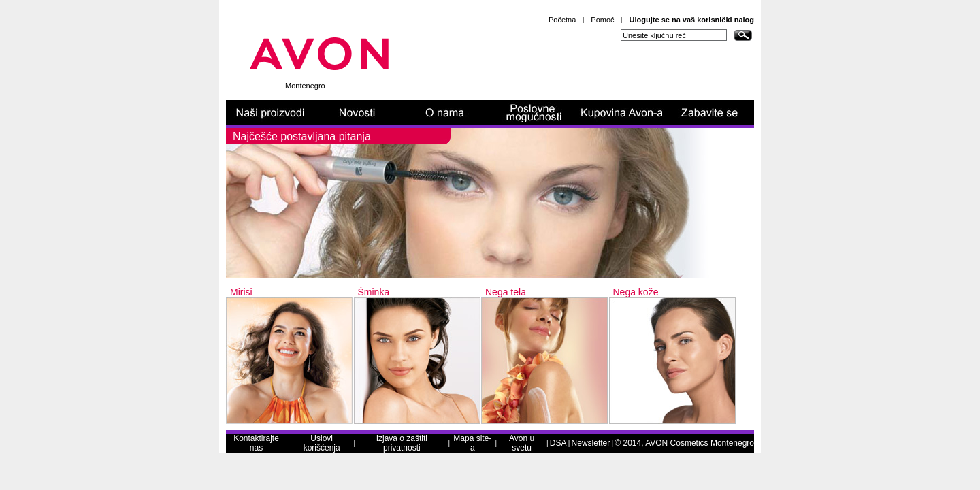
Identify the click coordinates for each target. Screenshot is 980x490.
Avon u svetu (522, 443)
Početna (562, 20)
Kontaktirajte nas (256, 443)
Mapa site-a (472, 443)
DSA (558, 443)
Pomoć (602, 20)
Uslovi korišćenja (322, 443)
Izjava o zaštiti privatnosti (402, 443)
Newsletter (591, 443)
